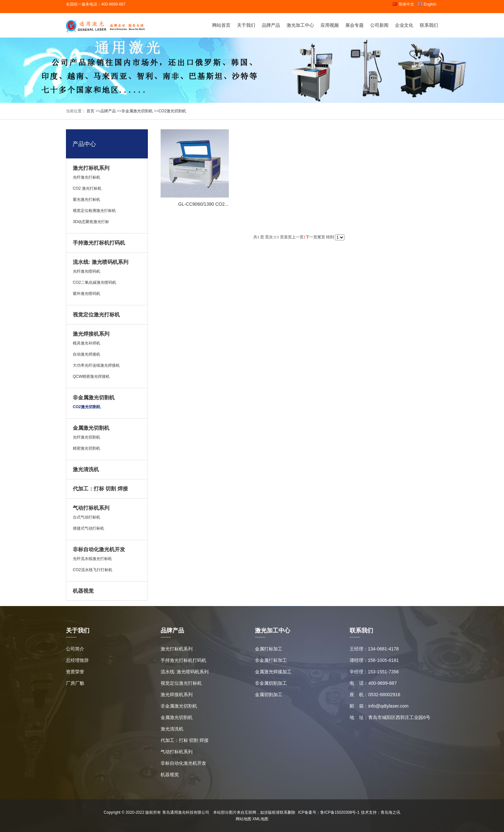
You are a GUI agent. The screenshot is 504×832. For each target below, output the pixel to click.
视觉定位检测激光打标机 (94, 211)
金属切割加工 (269, 695)
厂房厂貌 (75, 683)
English (427, 4)
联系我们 (429, 25)
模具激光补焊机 (87, 343)
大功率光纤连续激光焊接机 (96, 365)
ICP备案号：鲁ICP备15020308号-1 (329, 812)
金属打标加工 (269, 649)
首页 (90, 111)
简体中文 (403, 4)
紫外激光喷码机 (87, 294)
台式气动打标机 (87, 517)
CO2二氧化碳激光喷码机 (94, 282)
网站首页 (221, 25)
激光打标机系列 (91, 168)
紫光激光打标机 (87, 200)
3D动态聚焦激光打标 (91, 222)
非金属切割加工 (271, 683)
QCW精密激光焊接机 (91, 376)
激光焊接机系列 (91, 334)
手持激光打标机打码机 (99, 243)
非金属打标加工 (271, 660)
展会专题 (354, 25)
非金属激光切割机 (137, 111)
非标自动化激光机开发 (99, 549)
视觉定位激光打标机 (96, 315)
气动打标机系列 (91, 508)
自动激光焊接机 (87, 354)
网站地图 (244, 819)
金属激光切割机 (91, 428)
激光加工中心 (300, 25)
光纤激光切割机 (87, 437)
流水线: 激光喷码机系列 (101, 262)
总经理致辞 (77, 660)
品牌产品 (271, 25)
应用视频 (330, 25)
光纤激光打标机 (87, 177)
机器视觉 (83, 591)
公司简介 (75, 649)
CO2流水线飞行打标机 (93, 570)
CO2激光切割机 (172, 111)
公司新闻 (379, 25)
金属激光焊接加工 (273, 672)
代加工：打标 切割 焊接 (100, 489)
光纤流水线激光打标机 (92, 559)
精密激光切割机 (87, 448)
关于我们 (246, 25)
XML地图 (260, 819)
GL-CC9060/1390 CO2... (203, 204)
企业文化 (404, 25)
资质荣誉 (75, 672)
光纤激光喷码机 (87, 271)
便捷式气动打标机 (88, 528)
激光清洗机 (86, 469)
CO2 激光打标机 (87, 188)
